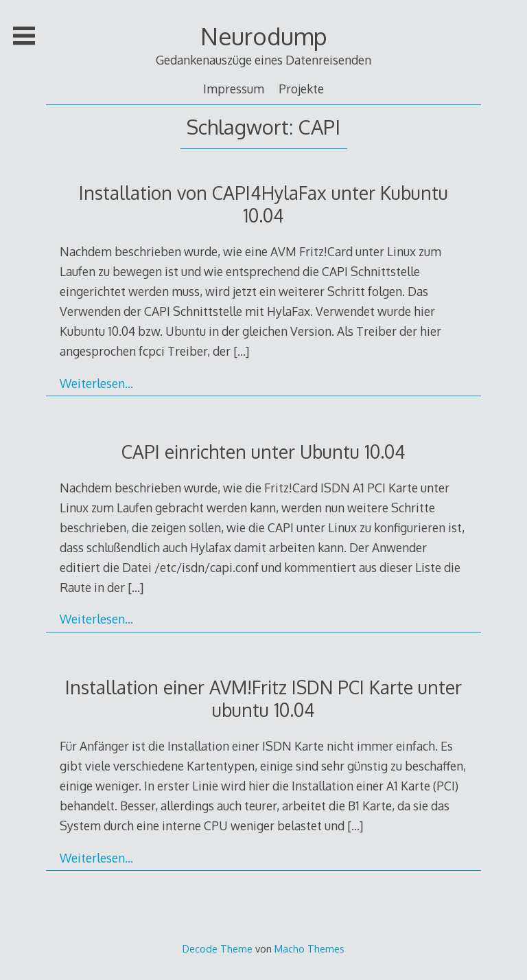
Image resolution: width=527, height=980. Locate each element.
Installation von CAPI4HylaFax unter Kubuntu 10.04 (263, 204)
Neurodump (264, 36)
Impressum (234, 89)
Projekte (301, 89)
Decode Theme (218, 948)
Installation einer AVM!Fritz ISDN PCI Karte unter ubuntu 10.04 (263, 698)
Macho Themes (309, 948)
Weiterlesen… (96, 383)
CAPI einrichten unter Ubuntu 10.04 (263, 452)
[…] (241, 351)
